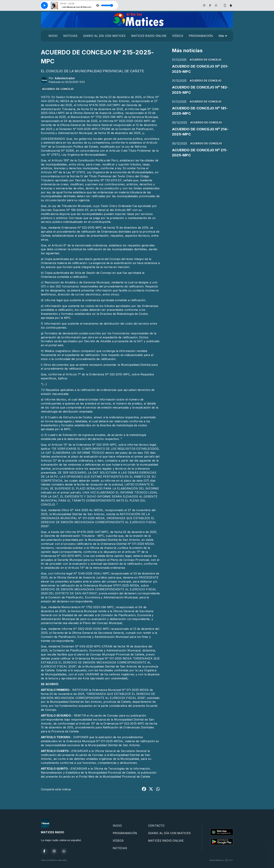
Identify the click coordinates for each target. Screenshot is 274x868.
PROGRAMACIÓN (201, 36)
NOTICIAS (70, 36)
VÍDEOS (178, 36)
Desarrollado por (221, 860)
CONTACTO (156, 826)
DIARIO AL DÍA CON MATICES (104, 36)
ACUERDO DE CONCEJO (58, 89)
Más (223, 36)
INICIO (53, 36)
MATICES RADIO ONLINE (149, 36)
